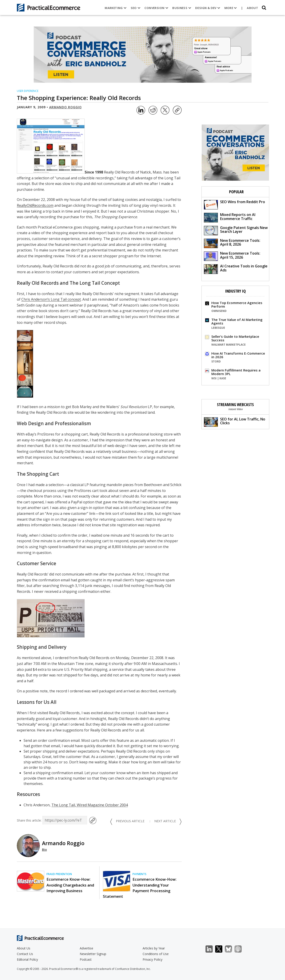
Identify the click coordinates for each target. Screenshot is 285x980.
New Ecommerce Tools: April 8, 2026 (232, 243)
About (252, 8)
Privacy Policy (152, 959)
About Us (24, 948)
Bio (44, 850)
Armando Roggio (65, 107)
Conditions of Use (156, 954)
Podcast (86, 959)
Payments (139, 874)
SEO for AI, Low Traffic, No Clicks (235, 422)
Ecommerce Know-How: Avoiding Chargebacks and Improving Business (70, 885)
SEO (135, 8)
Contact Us (25, 954)
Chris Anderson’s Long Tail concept (51, 299)
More (230, 8)
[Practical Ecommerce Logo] (49, 8)
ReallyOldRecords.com (35, 205)
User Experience (28, 91)
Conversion (156, 8)
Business (182, 8)
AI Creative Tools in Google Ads (236, 269)
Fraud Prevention (59, 874)
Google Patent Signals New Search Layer (236, 230)
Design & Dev (208, 8)
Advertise (86, 948)
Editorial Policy (27, 959)
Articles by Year (154, 948)
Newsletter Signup (93, 954)
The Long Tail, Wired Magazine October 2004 (90, 805)
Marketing (116, 8)
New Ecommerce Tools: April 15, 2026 (232, 256)
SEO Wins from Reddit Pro (234, 204)
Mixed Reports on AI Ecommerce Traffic (230, 217)
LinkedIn (211, 949)
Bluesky (231, 949)
